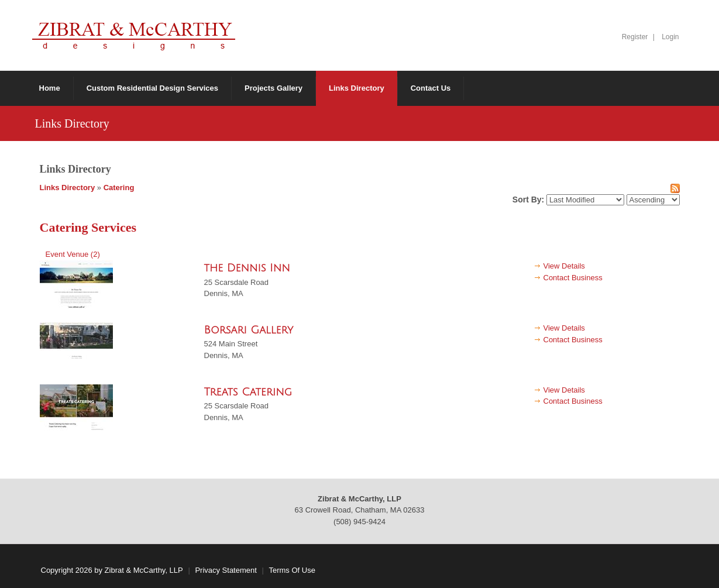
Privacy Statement (226, 570)
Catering (119, 188)
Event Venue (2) (73, 254)
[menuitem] (274, 88)
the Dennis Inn (247, 268)
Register (635, 37)
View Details (564, 266)
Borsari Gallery (249, 330)
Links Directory (68, 188)
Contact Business (573, 278)
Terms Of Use (292, 570)
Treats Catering (248, 392)
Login (670, 37)
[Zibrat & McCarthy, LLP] (134, 35)
